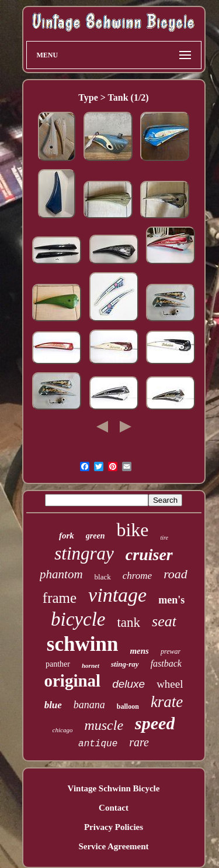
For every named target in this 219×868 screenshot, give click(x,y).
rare (139, 742)
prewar (171, 651)
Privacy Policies (114, 827)
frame (60, 598)
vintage (117, 595)
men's (171, 600)
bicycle (78, 619)
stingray (84, 553)
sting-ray (125, 664)
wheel (170, 684)
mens (139, 651)
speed (155, 723)
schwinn (83, 644)
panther (58, 664)
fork (67, 536)
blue (53, 705)
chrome (137, 576)
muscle (104, 725)
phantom (61, 574)
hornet (91, 665)
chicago (63, 730)
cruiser (149, 555)
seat (164, 621)
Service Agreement (113, 846)
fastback (166, 663)
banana (89, 705)
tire (165, 538)
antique (98, 744)
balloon (128, 706)
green (95, 536)
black (103, 577)
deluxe (128, 684)
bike (132, 530)
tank (128, 622)
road (175, 574)
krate (167, 702)
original (72, 681)
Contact (114, 808)
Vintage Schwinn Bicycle (114, 788)
